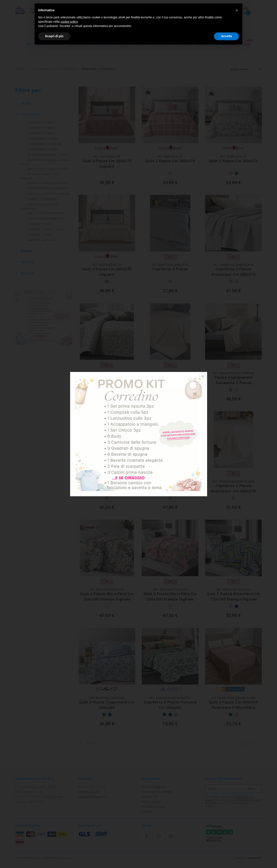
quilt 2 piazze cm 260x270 (170, 161)
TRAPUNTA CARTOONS (38, 240)
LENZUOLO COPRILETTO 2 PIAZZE (45, 194)
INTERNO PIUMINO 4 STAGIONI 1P (45, 183)
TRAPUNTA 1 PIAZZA (36, 224)
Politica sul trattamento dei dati (242, 800)
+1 (116, 390)
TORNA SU (90, 743)
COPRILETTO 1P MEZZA (38, 128)
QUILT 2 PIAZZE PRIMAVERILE (42, 219)
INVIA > (252, 789)
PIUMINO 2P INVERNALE (39, 199)
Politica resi (150, 797)
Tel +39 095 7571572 (92, 787)
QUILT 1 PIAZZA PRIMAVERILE (42, 213)
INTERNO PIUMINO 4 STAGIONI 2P (45, 188)
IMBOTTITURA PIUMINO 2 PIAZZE (44, 169)
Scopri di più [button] (54, 36)
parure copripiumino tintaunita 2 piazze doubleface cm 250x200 (233, 383)
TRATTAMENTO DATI (28, 858)
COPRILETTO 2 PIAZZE (38, 133)
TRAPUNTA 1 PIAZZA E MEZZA (42, 229)
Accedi (147, 787)
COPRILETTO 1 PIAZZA (38, 122)
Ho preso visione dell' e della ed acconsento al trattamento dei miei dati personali (233, 801)
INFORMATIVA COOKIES (58, 858)
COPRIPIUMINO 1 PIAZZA (39, 139)
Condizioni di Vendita (157, 792)
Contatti (147, 812)
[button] (237, 10)
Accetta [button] (226, 36)
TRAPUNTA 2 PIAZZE (36, 235)
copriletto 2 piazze (170, 269)
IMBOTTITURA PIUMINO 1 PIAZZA (44, 155)
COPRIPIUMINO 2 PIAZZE (39, 149)
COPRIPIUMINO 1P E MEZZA (41, 144)
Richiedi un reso (153, 807)
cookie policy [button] (69, 22)
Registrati (160, 787)
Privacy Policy (151, 802)
